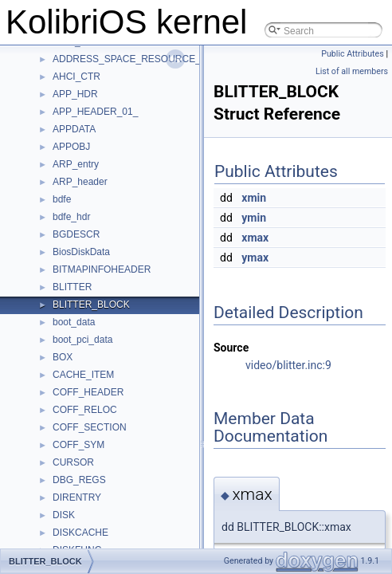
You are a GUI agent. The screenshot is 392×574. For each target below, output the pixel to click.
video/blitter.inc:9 (288, 365)
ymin (254, 218)
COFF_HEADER (88, 392)
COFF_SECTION (90, 427)
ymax (255, 258)
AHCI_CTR (76, 77)
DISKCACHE (80, 533)
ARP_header (80, 182)
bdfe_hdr (71, 217)
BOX (63, 357)
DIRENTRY (77, 497)
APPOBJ (71, 147)
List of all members (352, 71)
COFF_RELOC (85, 410)
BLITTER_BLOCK (91, 305)
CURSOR (73, 462)
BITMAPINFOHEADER (102, 269)
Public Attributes (353, 54)
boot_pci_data (82, 340)
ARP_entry (76, 164)
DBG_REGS (79, 480)
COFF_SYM (78, 445)
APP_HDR (75, 94)
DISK (64, 515)
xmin (254, 198)
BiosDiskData (81, 252)
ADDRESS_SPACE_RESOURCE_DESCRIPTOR (158, 59)
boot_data (74, 322)
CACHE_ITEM (83, 375)
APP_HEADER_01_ (95, 112)
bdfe (62, 199)
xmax (255, 238)
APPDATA (74, 129)
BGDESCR (76, 234)
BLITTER (72, 287)
